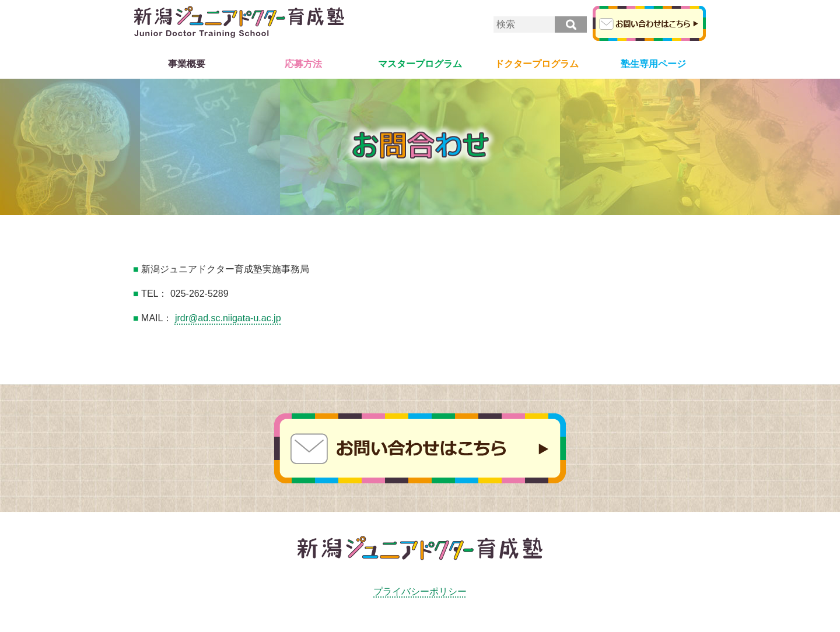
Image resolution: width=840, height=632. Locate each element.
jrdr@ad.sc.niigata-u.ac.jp (228, 318)
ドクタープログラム (537, 64)
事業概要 (187, 64)
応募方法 (303, 64)
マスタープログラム (420, 64)
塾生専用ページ (653, 64)
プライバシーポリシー (420, 591)
